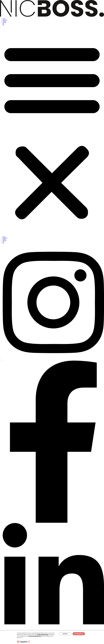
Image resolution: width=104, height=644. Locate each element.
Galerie (4, 21)
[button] (52, 131)
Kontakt (4, 22)
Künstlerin (5, 20)
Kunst (4, 19)
